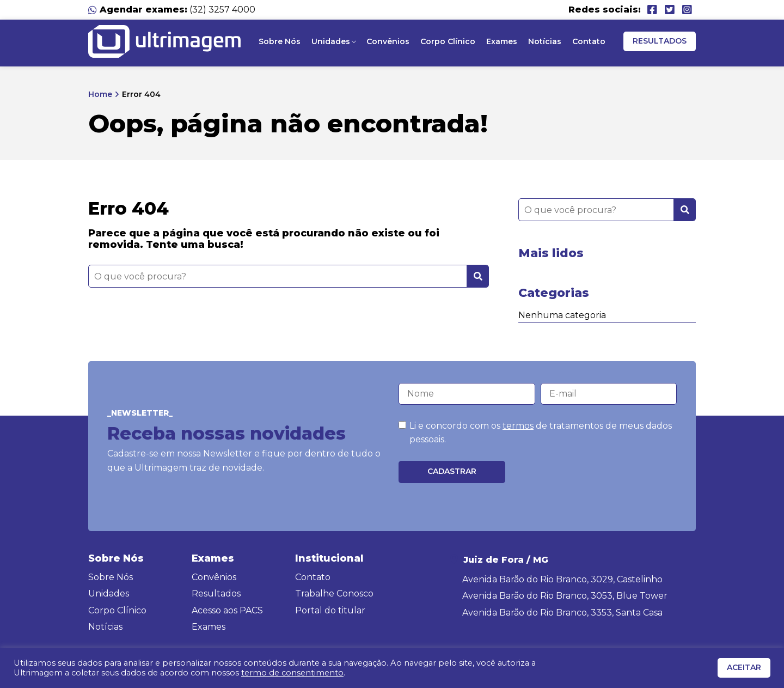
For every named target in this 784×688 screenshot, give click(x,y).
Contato (589, 41)
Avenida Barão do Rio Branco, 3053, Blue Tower (565, 596)
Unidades (331, 41)
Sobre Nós (280, 41)
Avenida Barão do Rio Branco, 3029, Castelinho (562, 579)
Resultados (660, 41)
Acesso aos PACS (227, 610)
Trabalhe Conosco (334, 593)
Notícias (545, 41)
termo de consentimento (292, 673)
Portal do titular (330, 610)
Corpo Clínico (448, 41)
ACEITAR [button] (744, 667)
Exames (502, 41)
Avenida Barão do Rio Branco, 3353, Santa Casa (562, 613)
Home (100, 94)
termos (518, 426)
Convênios (388, 41)
